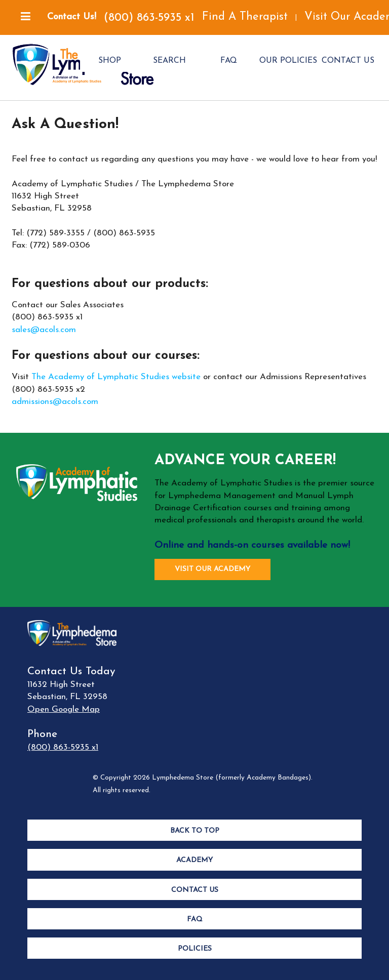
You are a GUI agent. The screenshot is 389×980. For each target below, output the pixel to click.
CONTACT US (348, 61)
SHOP (110, 61)
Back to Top (195, 831)
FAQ (229, 61)
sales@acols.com (44, 330)
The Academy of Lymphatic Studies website (116, 377)
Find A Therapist (245, 17)
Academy (194, 860)
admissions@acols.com (55, 402)
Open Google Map (64, 709)
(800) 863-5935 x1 (149, 18)
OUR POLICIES (288, 61)
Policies (195, 949)
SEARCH (169, 61)
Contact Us (195, 890)
